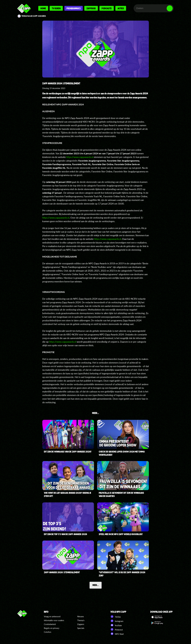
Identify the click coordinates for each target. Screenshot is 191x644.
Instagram (117, 621)
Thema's (81, 620)
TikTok (116, 617)
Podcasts (107, 8)
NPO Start (117, 634)
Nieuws (81, 616)
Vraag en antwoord (52, 616)
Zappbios (91, 8)
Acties (121, 8)
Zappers (81, 624)
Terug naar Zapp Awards (34, 16)
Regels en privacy (52, 628)
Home (43, 8)
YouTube (116, 625)
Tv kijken (56, 8)
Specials (81, 628)
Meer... (96, 585)
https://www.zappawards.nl (80, 157)
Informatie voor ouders (54, 620)
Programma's (74, 8)
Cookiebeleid (50, 624)
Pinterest (117, 629)
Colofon (48, 632)
